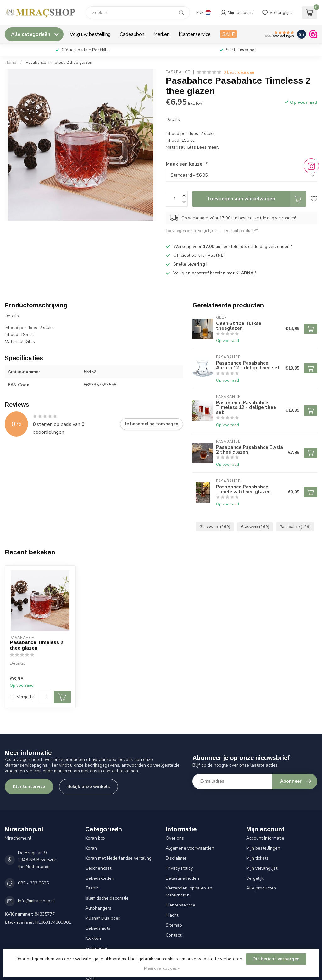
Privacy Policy (179, 868)
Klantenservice (195, 34)
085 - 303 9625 (33, 883)
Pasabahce (178, 72)
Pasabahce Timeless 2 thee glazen (59, 63)
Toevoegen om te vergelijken (192, 231)
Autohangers (98, 908)
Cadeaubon (132, 34)
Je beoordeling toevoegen (152, 424)
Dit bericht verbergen (276, 959)
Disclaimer (176, 858)
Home (11, 63)
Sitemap (174, 925)
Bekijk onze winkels (89, 787)
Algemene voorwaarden (190, 848)
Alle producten (261, 888)
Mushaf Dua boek (103, 918)
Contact (174, 935)
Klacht (172, 915)
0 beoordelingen (239, 72)
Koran (91, 848)
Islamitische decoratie (107, 898)
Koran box (95, 838)
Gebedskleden (100, 878)
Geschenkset (98, 868)
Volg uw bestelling (90, 34)
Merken (161, 34)
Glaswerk (255, 527)
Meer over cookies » (162, 968)
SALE (228, 34)
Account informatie (265, 838)
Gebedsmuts (98, 928)
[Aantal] (46, 697)
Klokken (93, 938)
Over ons (175, 838)
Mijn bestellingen (263, 848)
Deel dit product (241, 231)
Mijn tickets (257, 858)
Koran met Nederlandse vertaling (118, 858)
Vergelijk (25, 697)
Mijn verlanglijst (262, 868)
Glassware (215, 527)
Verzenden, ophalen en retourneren (189, 892)
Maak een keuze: (186, 164)
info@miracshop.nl (36, 901)
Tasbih (92, 888)
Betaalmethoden (182, 878)
